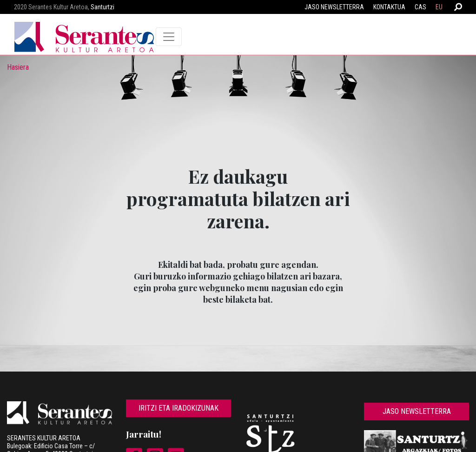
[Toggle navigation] (169, 37)
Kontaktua (389, 7)
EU (439, 7)
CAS (420, 7)
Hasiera (18, 67)
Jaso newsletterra (334, 7)
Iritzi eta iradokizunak (178, 408)
